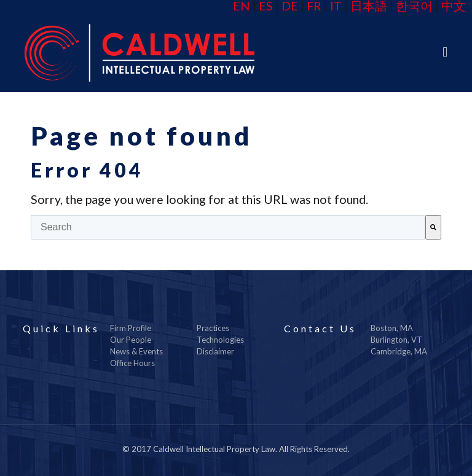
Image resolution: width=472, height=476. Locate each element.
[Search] (433, 227)
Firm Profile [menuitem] (131, 328)
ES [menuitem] (266, 6)
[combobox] (228, 227)
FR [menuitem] (314, 6)
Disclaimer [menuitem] (215, 351)
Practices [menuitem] (213, 328)
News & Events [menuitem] (136, 351)
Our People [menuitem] (131, 340)
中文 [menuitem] (454, 6)
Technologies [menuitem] (220, 340)
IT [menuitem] (336, 6)
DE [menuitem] (290, 6)
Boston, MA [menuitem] (392, 328)
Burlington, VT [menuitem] (396, 340)
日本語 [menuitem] (369, 6)
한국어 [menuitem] (414, 6)
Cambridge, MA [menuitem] (399, 351)
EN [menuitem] (242, 6)
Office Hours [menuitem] (132, 363)
